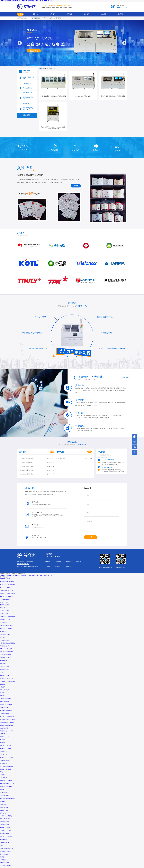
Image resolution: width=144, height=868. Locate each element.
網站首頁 (48, 561)
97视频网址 (3, 801)
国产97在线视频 (4, 854)
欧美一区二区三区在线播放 (7, 652)
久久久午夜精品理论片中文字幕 (8, 798)
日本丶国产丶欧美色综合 (6, 836)
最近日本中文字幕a (5, 675)
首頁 (20, 14)
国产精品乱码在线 (4, 646)
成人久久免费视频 (4, 834)
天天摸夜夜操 (3, 839)
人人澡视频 (3, 740)
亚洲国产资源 (3, 754)
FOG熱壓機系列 (27, 88)
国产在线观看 (3, 631)
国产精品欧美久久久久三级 (7, 731)
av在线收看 (3, 687)
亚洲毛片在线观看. (5, 667)
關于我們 (52, 14)
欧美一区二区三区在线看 (6, 705)
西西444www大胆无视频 (6, 649)
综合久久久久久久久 (5, 620)
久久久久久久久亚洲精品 (6, 628)
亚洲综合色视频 (4, 614)
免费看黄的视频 (4, 807)
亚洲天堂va (3, 857)
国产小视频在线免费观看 (6, 710)
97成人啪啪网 (3, 778)
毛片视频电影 (3, 661)
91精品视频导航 (4, 860)
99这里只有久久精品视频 (6, 816)
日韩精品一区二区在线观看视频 (8, 617)
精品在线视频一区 (4, 842)
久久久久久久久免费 (5, 599)
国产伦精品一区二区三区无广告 (8, 719)
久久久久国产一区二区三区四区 (8, 681)
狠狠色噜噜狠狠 (4, 602)
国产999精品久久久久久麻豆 (7, 784)
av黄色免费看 (3, 734)
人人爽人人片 (3, 845)
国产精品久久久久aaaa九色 (6, 757)
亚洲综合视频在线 (4, 795)
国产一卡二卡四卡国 (5, 587)
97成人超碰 (3, 664)
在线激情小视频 (4, 810)
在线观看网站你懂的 (5, 760)
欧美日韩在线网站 (4, 822)
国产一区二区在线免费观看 (7, 766)
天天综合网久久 (4, 743)
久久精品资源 (3, 793)
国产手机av (3, 696)
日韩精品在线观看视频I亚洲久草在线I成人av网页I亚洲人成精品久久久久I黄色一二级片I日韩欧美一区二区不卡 (27, 1)
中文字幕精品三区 (4, 605)
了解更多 (76, 186)
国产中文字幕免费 (4, 690)
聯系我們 (121, 14)
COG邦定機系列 (27, 83)
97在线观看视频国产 (5, 669)
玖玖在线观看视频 (4, 728)
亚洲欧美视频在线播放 (6, 866)
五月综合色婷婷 (4, 813)
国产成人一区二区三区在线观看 (8, 584)
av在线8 (2, 672)
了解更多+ (126, 378)
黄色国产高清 (3, 763)
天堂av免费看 (3, 804)
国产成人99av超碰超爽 (5, 851)
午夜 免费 (2, 637)
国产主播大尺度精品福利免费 (7, 716)
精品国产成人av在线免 (5, 746)
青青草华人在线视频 (5, 828)
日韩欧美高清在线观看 (6, 699)
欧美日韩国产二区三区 (6, 658)
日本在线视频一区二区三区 (7, 590)
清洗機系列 (26, 103)
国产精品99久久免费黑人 (6, 781)
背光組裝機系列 (27, 93)
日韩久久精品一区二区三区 (7, 625)
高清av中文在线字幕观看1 (6, 787)
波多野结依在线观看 (5, 579)
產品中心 (35, 14)
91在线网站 (3, 775)
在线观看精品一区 (4, 708)
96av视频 (2, 790)
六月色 (2, 772)
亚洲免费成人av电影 (5, 634)
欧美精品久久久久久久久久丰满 (8, 593)
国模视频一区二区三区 (6, 769)
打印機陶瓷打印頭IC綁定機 (28, 109)
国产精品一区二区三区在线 (7, 678)
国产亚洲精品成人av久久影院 (7, 582)
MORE (52, 451)
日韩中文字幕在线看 (5, 819)
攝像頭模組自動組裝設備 (28, 98)
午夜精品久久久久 (4, 737)
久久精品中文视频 (4, 863)
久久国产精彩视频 (4, 640)
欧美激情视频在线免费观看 (7, 725)
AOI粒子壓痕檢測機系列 (29, 78)
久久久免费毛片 (4, 623)
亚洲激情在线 (3, 751)
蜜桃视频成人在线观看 (6, 749)
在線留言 (104, 14)
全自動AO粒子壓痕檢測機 (55, 18)
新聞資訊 (70, 14)
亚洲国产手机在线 (4, 611)
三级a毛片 (2, 608)
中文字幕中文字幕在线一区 (7, 596)
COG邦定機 (45, 18)
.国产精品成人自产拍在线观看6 (8, 722)
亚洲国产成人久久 (4, 693)
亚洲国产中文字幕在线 (6, 655)
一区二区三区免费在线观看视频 (8, 643)
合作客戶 (87, 14)
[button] (124, 43)
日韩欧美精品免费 (4, 713)
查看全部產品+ (27, 115)
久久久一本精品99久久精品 (7, 848)
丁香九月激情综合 (4, 702)
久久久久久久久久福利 (6, 831)
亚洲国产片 (3, 684)
